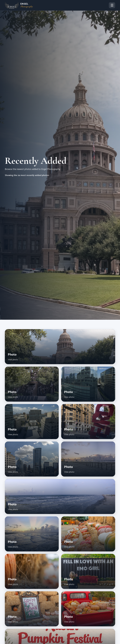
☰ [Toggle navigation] (112, 5)
